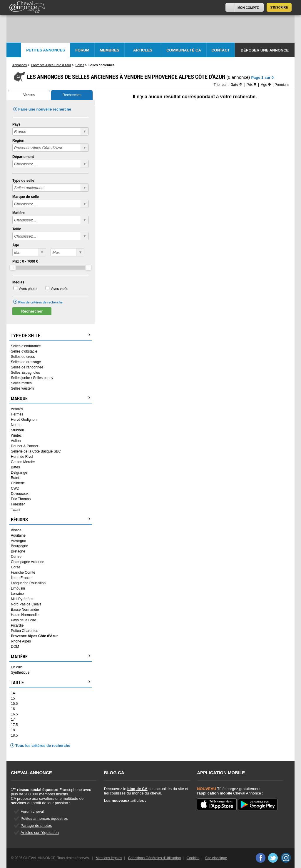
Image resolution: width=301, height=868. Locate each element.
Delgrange (19, 473)
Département (23, 157)
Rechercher (32, 311)
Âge (16, 245)
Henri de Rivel (22, 457)
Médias (18, 282)
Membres (109, 50)
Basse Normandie (25, 610)
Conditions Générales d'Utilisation (154, 858)
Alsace (16, 530)
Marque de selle (26, 197)
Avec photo (28, 289)
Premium (282, 85)
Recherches (72, 95)
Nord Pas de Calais (26, 604)
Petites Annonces (46, 50)
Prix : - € (25, 261)
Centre (16, 557)
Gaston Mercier (23, 462)
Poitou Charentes (25, 631)
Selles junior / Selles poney (32, 378)
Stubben (17, 430)
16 (13, 709)
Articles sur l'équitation (40, 833)
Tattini (15, 510)
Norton (16, 425)
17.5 (14, 725)
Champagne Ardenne (27, 562)
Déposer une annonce (265, 50)
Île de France (21, 578)
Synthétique (20, 672)
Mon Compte (248, 8)
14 (13, 693)
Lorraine (17, 594)
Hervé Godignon (24, 420)
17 (13, 720)
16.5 (14, 714)
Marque (51, 398)
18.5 (14, 735)
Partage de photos (36, 826)
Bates (15, 467)
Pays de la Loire (24, 620)
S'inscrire (279, 7)
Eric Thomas (21, 499)
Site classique (216, 858)
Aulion (16, 441)
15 (13, 698)
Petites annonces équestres (44, 818)
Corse (16, 567)
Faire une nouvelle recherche (45, 109)
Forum (82, 50)
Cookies (193, 858)
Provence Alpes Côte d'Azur (34, 636)
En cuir (16, 667)
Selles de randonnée (27, 367)
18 (13, 730)
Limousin (18, 588)
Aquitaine (18, 535)
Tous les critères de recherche (43, 746)
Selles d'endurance (26, 346)
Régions (51, 520)
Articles (143, 50)
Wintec (16, 435)
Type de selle (23, 181)
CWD (15, 488)
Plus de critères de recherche (40, 302)
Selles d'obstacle (24, 351)
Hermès (17, 414)
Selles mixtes (21, 383)
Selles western (22, 388)
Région (18, 141)
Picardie (17, 625)
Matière (19, 213)
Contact (221, 50)
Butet (15, 478)
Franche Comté (23, 572)
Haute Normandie (25, 615)
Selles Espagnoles (25, 373)
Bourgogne (20, 546)
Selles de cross (23, 357)
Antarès (17, 409)
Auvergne (18, 541)
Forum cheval (32, 811)
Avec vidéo (60, 289)
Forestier (18, 504)
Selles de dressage (26, 362)
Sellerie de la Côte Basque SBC (36, 451)
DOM (15, 647)
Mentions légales (109, 858)
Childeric (18, 483)
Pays (16, 124)
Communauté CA (184, 50)
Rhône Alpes (21, 641)
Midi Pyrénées (22, 599)
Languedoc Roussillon (28, 583)
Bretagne (18, 551)
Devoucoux (20, 494)
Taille (17, 229)
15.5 (14, 704)
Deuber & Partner (25, 446)
